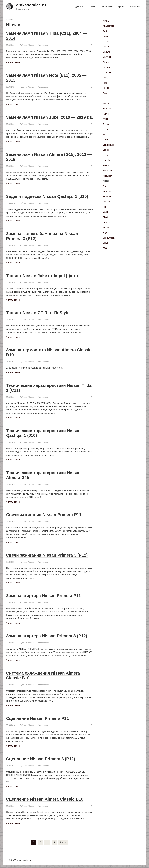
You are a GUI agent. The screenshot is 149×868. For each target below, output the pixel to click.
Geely (106, 98)
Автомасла (135, 7)
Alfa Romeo (109, 26)
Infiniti (106, 114)
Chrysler (107, 57)
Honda (106, 103)
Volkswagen (109, 238)
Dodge (106, 77)
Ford (105, 93)
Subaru (106, 222)
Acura (106, 21)
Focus (106, 88)
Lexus (106, 150)
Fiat (105, 83)
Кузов (93, 7)
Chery (106, 46)
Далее (63, 845)
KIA (105, 134)
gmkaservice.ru (31, 5)
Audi (105, 31)
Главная (9, 20)
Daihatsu (107, 72)
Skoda (106, 217)
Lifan (105, 155)
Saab (105, 212)
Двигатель (80, 7)
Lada (105, 139)
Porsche (107, 196)
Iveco (105, 119)
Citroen (106, 62)
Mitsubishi (108, 176)
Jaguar (106, 124)
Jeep (105, 129)
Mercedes (108, 170)
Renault (107, 201)
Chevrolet (108, 52)
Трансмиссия (107, 7)
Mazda (106, 165)
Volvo (106, 243)
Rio (105, 207)
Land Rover (109, 145)
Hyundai (107, 108)
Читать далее (13, 62)
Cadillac (107, 41)
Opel (105, 186)
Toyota (106, 232)
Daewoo (107, 67)
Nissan (31, 45)
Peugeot (107, 191)
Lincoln (106, 160)
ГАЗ (105, 248)
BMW (106, 36)
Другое (121, 7)
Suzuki (106, 227)
